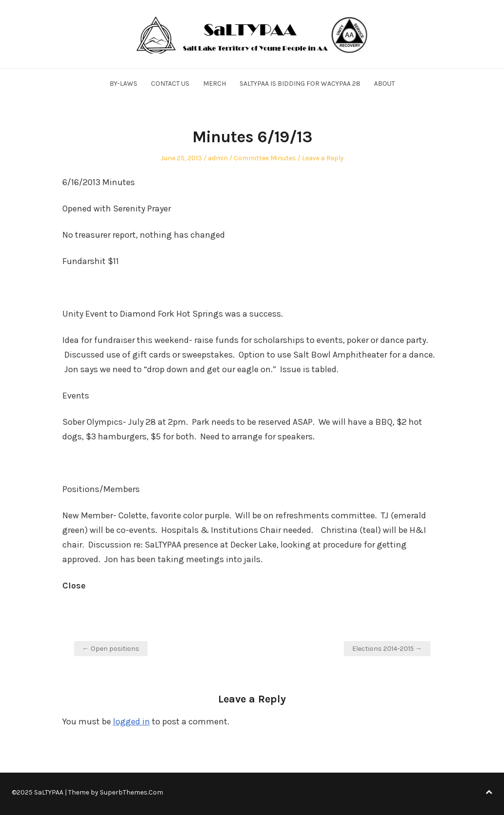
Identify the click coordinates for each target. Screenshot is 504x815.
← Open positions (111, 649)
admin (218, 158)
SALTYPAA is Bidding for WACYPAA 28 (300, 84)
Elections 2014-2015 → (387, 649)
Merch (215, 84)
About (384, 84)
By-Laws (123, 84)
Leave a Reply (323, 158)
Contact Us (170, 84)
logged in (131, 721)
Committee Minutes (265, 158)
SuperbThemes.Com (131, 792)
